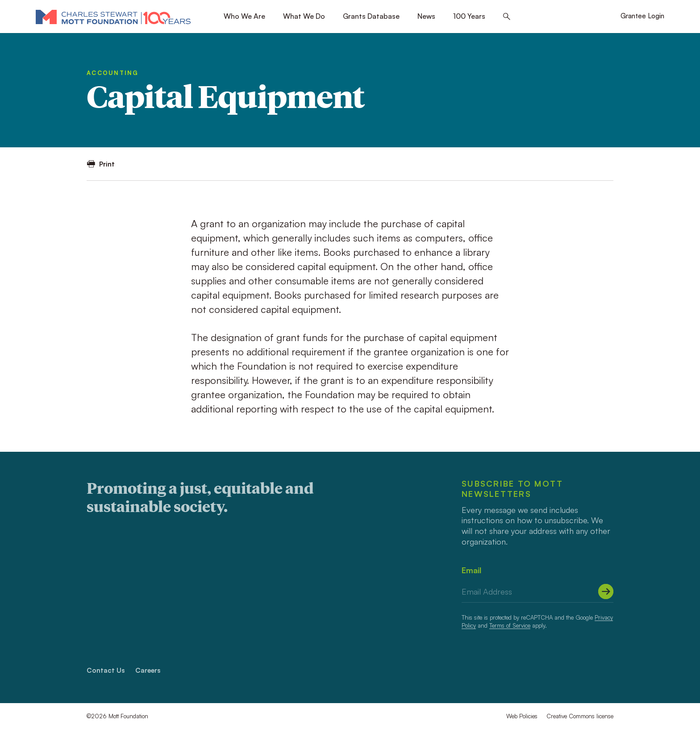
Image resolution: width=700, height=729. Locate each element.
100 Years (469, 16)
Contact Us (106, 670)
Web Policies (522, 716)
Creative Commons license (580, 716)
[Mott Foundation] (113, 17)
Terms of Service (510, 625)
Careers (148, 670)
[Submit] (606, 592)
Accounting (113, 73)
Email (471, 570)
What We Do (304, 16)
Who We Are (244, 16)
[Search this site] (507, 17)
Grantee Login (642, 16)
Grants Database (371, 16)
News (426, 16)
